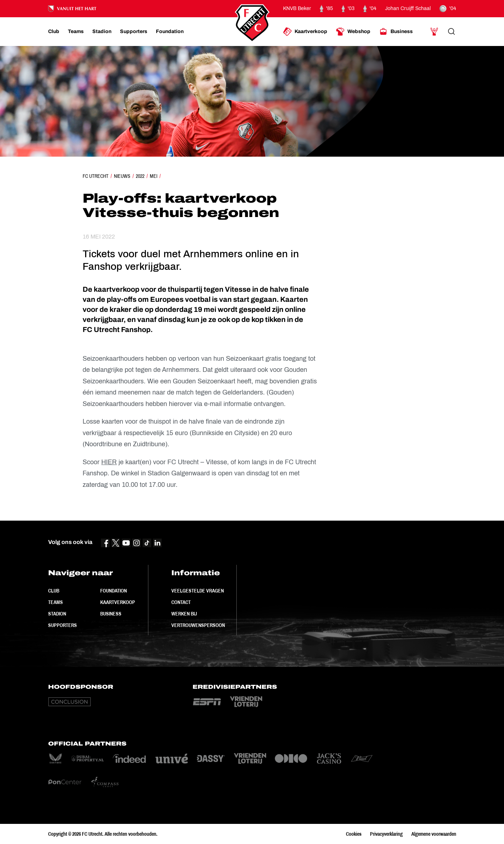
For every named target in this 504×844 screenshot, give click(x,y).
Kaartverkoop (118, 602)
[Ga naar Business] (396, 32)
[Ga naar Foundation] (170, 32)
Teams (56, 602)
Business (111, 614)
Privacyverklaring (386, 834)
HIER (109, 462)
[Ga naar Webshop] (353, 32)
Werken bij (184, 614)
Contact (181, 602)
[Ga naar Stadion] (102, 32)
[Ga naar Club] (54, 32)
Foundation (114, 591)
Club (54, 591)
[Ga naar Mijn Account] (434, 32)
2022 (140, 176)
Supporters (63, 625)
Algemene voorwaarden (434, 834)
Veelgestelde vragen (198, 591)
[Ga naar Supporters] (134, 32)
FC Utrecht (96, 176)
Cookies (354, 834)
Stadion (57, 614)
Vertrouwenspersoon (198, 625)
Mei (154, 176)
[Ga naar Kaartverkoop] (305, 32)
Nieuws (122, 176)
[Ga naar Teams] (76, 32)
